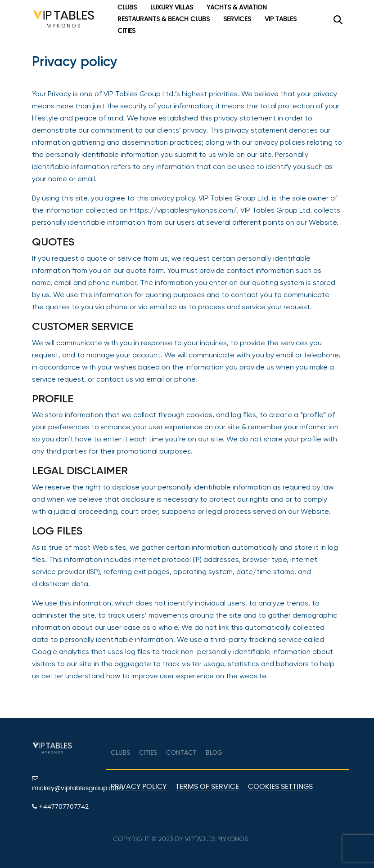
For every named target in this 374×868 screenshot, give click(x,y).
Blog (214, 753)
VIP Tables (281, 19)
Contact (181, 753)
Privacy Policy (139, 787)
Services (237, 19)
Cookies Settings (280, 787)
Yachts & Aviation (237, 8)
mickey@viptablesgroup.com (66, 783)
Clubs (127, 8)
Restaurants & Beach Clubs (164, 19)
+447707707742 (60, 807)
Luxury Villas (172, 8)
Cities (126, 31)
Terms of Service (207, 787)
